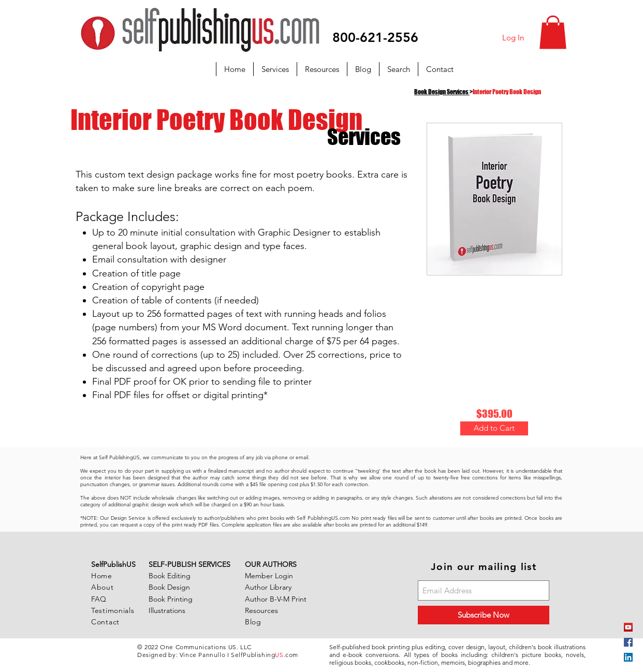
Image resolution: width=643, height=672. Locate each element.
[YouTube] (628, 627)
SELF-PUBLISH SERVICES (189, 564)
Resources (261, 610)
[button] (553, 32)
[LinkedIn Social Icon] (628, 657)
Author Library (268, 587)
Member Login (269, 576)
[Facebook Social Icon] (628, 642)
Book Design (169, 587)
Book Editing (170, 576)
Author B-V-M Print (276, 599)
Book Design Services (441, 92)
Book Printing (171, 599)
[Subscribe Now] (484, 615)
